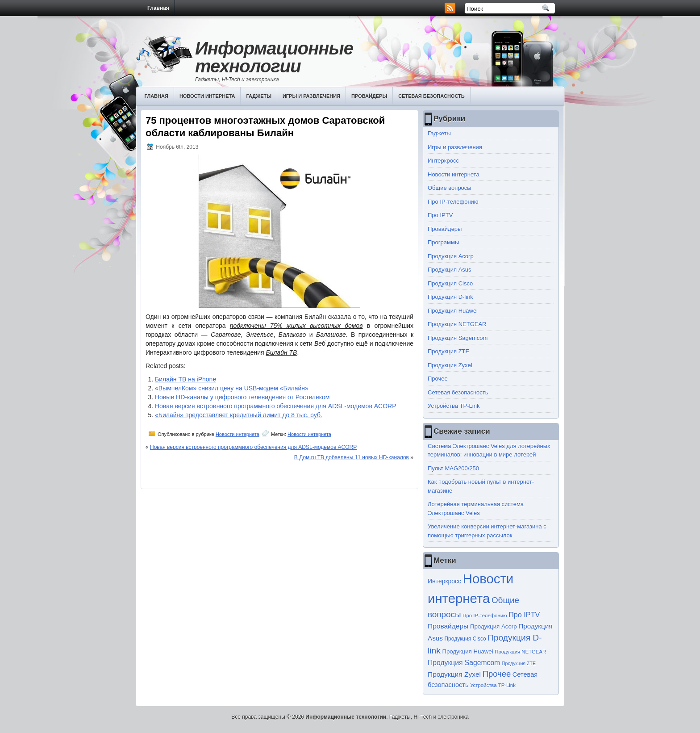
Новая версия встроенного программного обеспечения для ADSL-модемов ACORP (276, 406)
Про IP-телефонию (453, 202)
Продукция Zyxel (450, 365)
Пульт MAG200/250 (453, 468)
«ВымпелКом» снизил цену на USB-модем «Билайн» (232, 388)
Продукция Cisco (450, 283)
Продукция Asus (450, 270)
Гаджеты (259, 96)
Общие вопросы (450, 188)
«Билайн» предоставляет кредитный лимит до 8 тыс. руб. (239, 415)
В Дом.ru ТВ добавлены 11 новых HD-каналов (352, 457)
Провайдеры (369, 96)
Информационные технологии (274, 57)
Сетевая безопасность (431, 96)
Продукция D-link (450, 297)
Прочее (438, 379)
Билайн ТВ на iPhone (185, 379)
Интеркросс (443, 161)
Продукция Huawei (453, 311)
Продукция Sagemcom (458, 338)
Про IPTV (440, 215)
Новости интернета (207, 96)
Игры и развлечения (311, 96)
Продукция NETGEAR (457, 324)
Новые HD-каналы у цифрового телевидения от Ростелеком (242, 397)
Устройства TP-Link (454, 406)
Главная (158, 8)
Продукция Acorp (451, 256)
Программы (443, 242)
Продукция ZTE (448, 351)
